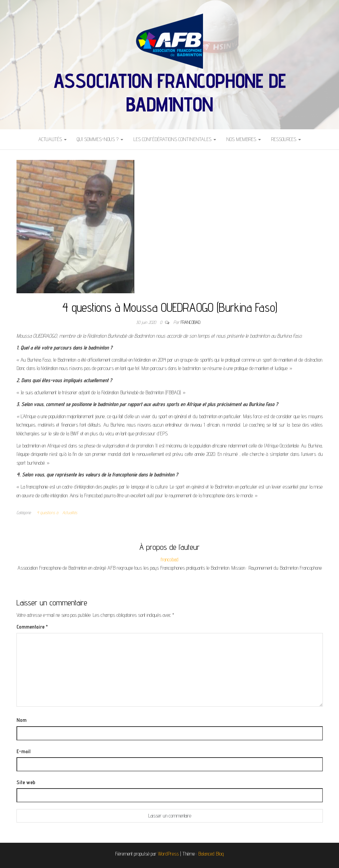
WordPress (168, 854)
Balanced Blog (211, 854)
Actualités (53, 139)
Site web (26, 782)
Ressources (286, 139)
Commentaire (32, 627)
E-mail (23, 751)
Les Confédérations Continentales (175, 139)
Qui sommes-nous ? (100, 139)
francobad (191, 322)
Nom (22, 720)
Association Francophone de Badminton (170, 92)
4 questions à (47, 512)
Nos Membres (244, 139)
